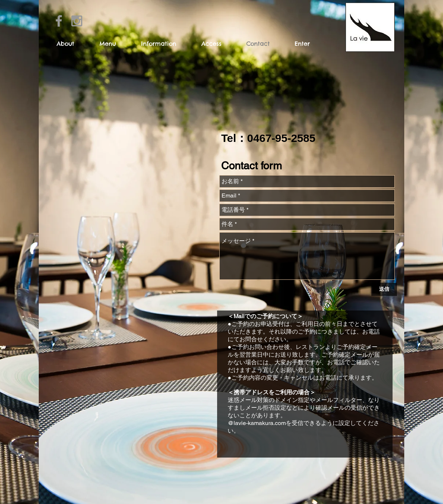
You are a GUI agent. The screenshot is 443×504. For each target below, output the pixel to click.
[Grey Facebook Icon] (59, 21)
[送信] (384, 289)
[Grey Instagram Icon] (77, 21)
